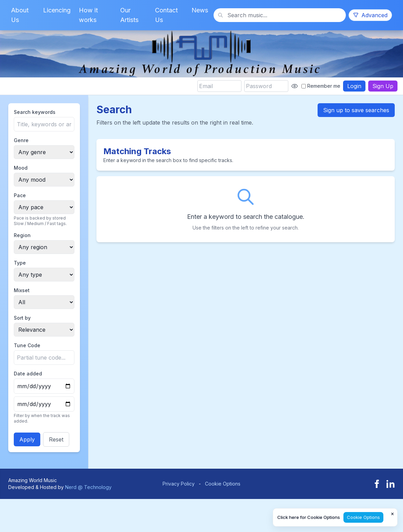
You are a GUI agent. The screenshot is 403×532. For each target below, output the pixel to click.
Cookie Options (223, 484)
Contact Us (166, 15)
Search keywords (35, 112)
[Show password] (294, 86)
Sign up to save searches (356, 110)
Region (22, 235)
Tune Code (27, 345)
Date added (28, 374)
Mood (21, 168)
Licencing (57, 10)
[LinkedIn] (391, 484)
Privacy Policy (179, 484)
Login (354, 86)
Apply (27, 439)
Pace (20, 195)
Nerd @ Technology (88, 487)
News (200, 10)
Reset (56, 439)
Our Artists (129, 15)
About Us (20, 15)
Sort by (22, 318)
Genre (21, 140)
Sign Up (383, 86)
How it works (88, 15)
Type (20, 263)
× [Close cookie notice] (392, 513)
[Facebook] (377, 484)
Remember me (321, 86)
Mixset (22, 290)
